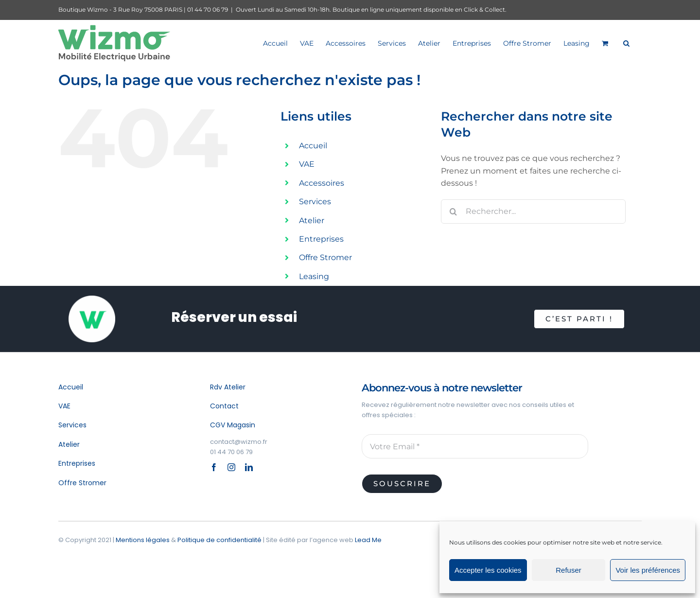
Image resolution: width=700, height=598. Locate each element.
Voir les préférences (648, 570)
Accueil (313, 146)
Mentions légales (143, 540)
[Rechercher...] (533, 211)
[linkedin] (249, 467)
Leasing (314, 276)
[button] (626, 43)
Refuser (569, 570)
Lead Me (368, 540)
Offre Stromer (325, 257)
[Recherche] (453, 211)
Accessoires (322, 183)
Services (315, 202)
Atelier (312, 220)
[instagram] (231, 467)
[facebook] (214, 467)
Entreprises (321, 239)
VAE (307, 164)
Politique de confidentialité (219, 540)
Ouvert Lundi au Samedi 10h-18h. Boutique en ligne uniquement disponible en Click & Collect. (371, 9)
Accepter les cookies (488, 570)
